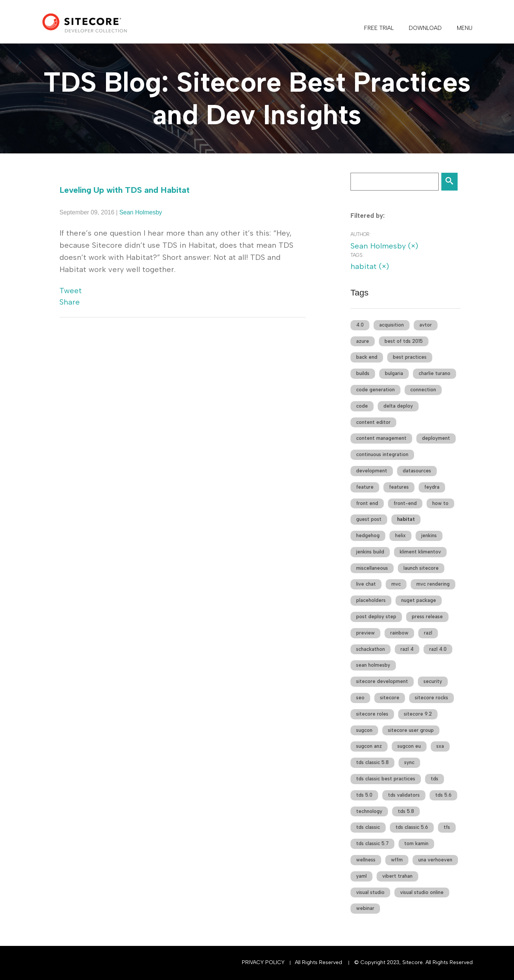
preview (365, 633)
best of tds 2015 (404, 341)
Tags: (357, 255)
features (399, 487)
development (372, 471)
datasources (417, 471)
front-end (405, 503)
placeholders (371, 600)
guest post (369, 519)
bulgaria (394, 373)
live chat (366, 584)
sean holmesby (373, 665)
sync (409, 762)
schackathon (371, 649)
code (362, 406)
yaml (361, 876)
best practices (410, 357)
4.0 (360, 325)
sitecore (390, 698)
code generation (375, 390)
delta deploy (398, 406)
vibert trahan (397, 876)
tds (435, 779)
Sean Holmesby (141, 212)
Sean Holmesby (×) (384, 246)
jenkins (429, 535)
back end (367, 357)
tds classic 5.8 (372, 762)
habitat (406, 519)
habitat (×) (370, 266)
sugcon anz (369, 746)
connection (423, 390)
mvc (396, 584)
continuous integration (382, 454)
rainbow (399, 633)
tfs (447, 827)
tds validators (404, 795)
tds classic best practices (386, 779)
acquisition (392, 325)
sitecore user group (411, 730)
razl (428, 633)
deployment (436, 438)
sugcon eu (409, 746)
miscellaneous (372, 568)
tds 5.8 (406, 811)
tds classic (368, 827)
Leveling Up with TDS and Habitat (125, 190)
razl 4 (407, 649)
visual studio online (422, 892)
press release (427, 617)
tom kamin (416, 843)
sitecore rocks (431, 698)
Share (70, 302)
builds (363, 373)
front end (367, 503)
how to (440, 503)
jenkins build (370, 552)
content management (381, 438)
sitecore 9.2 (418, 714)
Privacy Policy (263, 962)
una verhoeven (435, 860)
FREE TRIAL (379, 28)
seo (360, 698)
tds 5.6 (443, 795)
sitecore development (382, 681)
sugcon (364, 730)
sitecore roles (372, 714)
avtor (426, 325)
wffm (397, 860)
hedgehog (368, 535)
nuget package (419, 600)
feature (365, 487)
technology (369, 811)
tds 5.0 (364, 795)
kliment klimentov (420, 552)
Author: (361, 234)
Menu (465, 28)
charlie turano (435, 373)
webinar (365, 908)
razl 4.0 (438, 649)
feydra (432, 487)
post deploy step (376, 617)
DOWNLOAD (425, 28)
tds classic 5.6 (412, 827)
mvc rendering (433, 584)
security (433, 681)
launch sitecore (421, 568)
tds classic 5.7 (372, 843)
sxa (440, 746)
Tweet (71, 291)
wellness (366, 860)
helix (400, 535)
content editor (373, 422)
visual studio (370, 892)
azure (363, 341)
